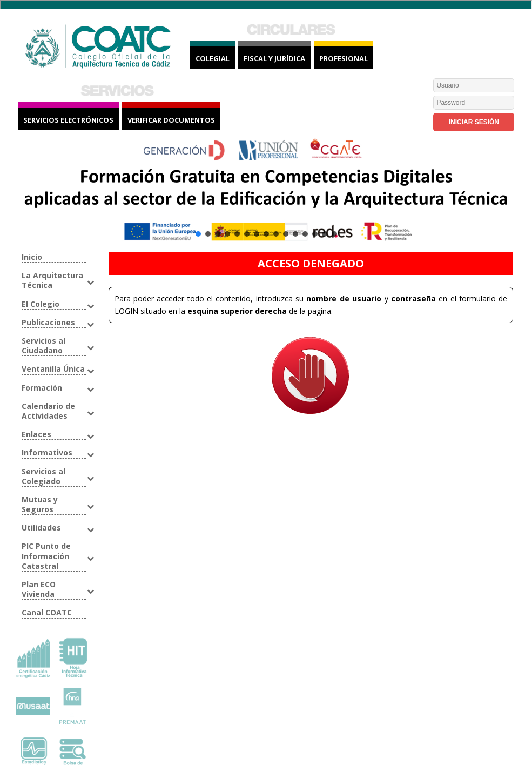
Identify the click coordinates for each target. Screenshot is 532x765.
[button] (266, 193)
